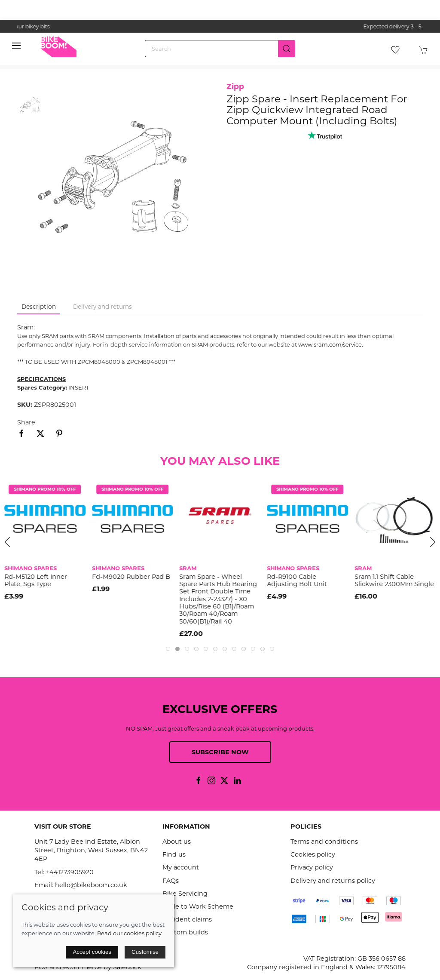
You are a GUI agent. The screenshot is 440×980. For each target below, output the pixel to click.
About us (177, 842)
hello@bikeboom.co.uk (91, 885)
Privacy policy (312, 867)
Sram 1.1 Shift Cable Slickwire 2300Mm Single (394, 580)
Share (26, 422)
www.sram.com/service (330, 344)
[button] (16, 46)
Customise (145, 952)
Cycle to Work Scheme (198, 906)
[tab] (168, 649)
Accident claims (187, 919)
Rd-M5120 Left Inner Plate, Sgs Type (36, 580)
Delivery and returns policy (333, 881)
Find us (174, 854)
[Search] (220, 49)
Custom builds (185, 932)
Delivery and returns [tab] (102, 307)
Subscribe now (220, 752)
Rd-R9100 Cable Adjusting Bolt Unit (297, 580)
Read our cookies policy (129, 933)
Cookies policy (313, 854)
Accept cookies (92, 952)
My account (181, 867)
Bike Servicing (185, 894)
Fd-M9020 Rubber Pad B (131, 577)
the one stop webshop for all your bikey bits (220, 26)
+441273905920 (70, 872)
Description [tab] (39, 307)
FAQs (171, 881)
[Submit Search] (287, 49)
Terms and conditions (324, 842)
